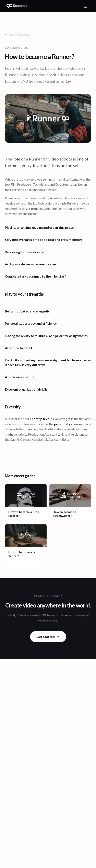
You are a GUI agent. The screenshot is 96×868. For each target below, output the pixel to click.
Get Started (48, 637)
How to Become (17, 35)
